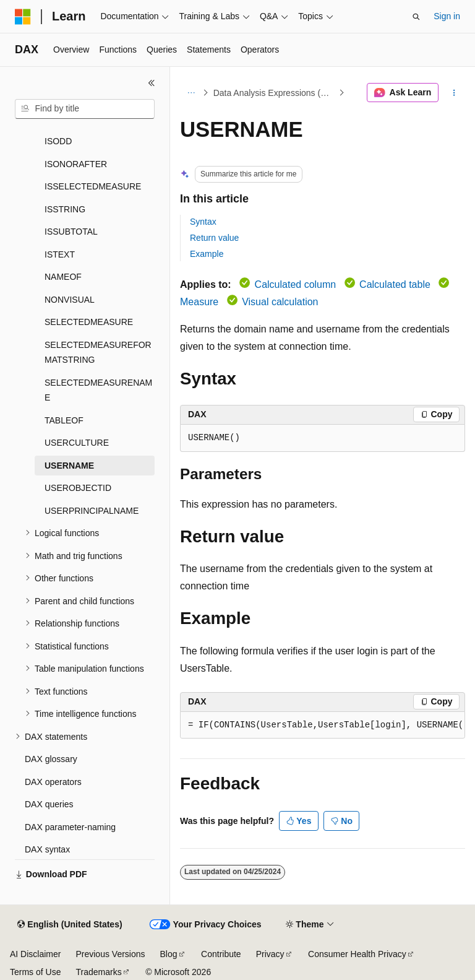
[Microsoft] (23, 17)
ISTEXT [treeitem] (60, 254)
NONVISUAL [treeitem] (70, 300)
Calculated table (395, 284)
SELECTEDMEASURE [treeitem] (89, 322)
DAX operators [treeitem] (53, 782)
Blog (169, 954)
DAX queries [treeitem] (49, 804)
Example (207, 254)
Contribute (221, 954)
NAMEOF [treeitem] (63, 277)
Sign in (447, 16)
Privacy (270, 954)
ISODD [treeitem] (58, 141)
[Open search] (416, 17)
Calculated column (296, 284)
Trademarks (98, 972)
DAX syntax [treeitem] (47, 849)
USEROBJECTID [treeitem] (78, 488)
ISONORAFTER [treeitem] (76, 164)
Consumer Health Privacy (357, 954)
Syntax (203, 222)
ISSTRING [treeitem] (65, 209)
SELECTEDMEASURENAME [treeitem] (98, 390)
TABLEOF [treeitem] (64, 420)
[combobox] (85, 109)
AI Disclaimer (35, 954)
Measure (199, 302)
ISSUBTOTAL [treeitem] (71, 232)
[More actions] (454, 93)
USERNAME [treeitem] (69, 466)
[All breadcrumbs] (191, 93)
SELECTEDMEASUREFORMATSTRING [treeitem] (98, 353)
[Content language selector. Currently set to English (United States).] (70, 925)
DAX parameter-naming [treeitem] (70, 827)
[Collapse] (152, 83)
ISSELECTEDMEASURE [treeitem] (93, 186)
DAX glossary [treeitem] (51, 759)
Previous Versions (110, 954)
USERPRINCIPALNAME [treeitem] (92, 511)
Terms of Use (35, 972)
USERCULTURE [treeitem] (77, 443)
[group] (323, 726)
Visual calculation (280, 302)
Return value (214, 238)
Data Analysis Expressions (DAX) (275, 93)
